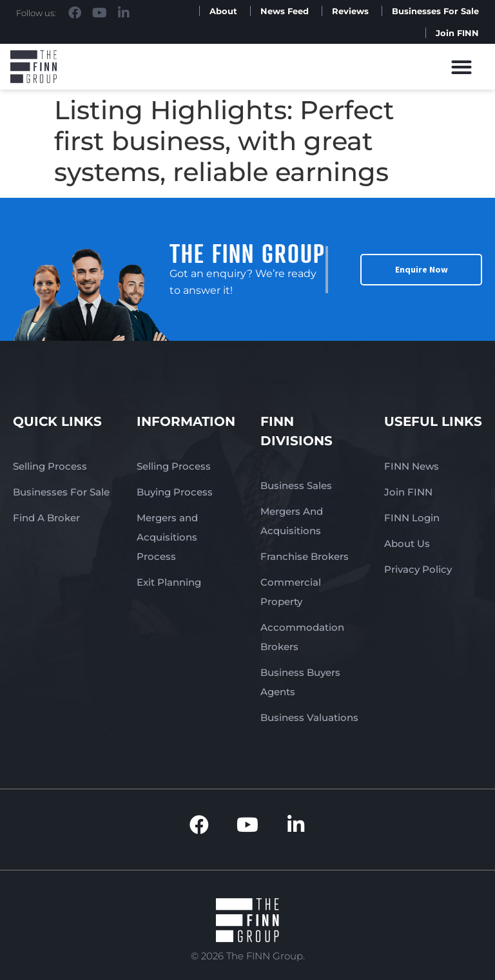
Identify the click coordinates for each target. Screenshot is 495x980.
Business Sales (296, 485)
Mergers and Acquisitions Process (167, 537)
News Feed (285, 11)
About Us (407, 543)
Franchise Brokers (305, 556)
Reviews (350, 11)
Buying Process (175, 492)
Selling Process (50, 466)
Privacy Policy (418, 569)
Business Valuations (309, 717)
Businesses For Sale (435, 11)
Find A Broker (46, 518)
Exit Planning (169, 582)
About (223, 11)
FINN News (412, 466)
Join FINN (457, 33)
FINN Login (412, 518)
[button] (462, 67)
